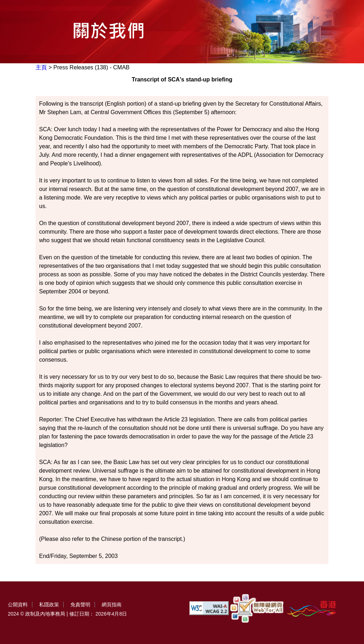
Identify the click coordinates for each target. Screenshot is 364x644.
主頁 (41, 67)
